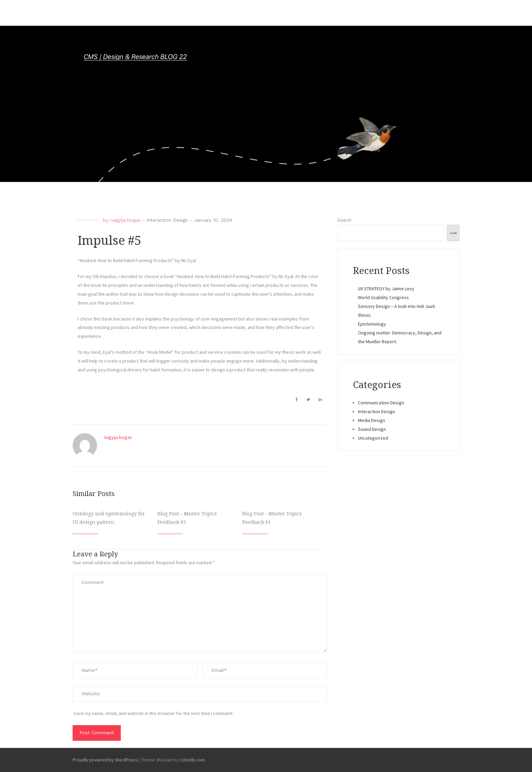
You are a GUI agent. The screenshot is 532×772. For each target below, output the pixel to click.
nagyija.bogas (126, 220)
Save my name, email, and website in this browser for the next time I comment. (154, 713)
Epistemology (372, 324)
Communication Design (381, 403)
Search (344, 220)
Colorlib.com (192, 760)
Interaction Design (167, 220)
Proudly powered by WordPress (105, 760)
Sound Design (372, 429)
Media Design (372, 420)
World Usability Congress (383, 297)
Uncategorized (373, 438)
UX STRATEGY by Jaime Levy (386, 289)
